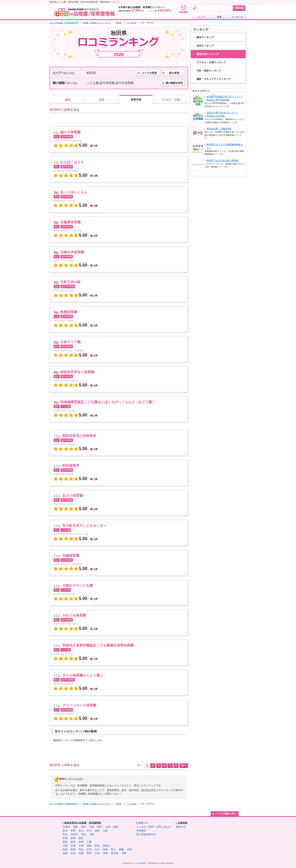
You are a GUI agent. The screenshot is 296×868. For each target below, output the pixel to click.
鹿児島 (114, 853)
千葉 (92, 834)
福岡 (65, 853)
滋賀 (89, 846)
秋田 (100, 827)
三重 (89, 842)
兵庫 (73, 846)
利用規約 (141, 831)
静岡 (81, 842)
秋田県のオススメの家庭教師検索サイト (225, 146)
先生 (102, 100)
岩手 (84, 827)
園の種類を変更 (174, 83)
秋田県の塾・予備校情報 (219, 129)
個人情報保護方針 (146, 834)
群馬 (73, 838)
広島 (89, 849)
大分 (97, 853)
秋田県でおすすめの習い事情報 (222, 161)
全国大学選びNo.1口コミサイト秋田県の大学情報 (222, 114)
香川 (113, 849)
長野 (73, 831)
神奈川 (74, 834)
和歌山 (107, 846)
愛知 (65, 842)
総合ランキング (205, 37)
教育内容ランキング (208, 54)
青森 (76, 827)
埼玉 (84, 834)
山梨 (105, 831)
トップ (201, 17)
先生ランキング (205, 46)
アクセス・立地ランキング (211, 62)
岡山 (81, 849)
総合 (68, 100)
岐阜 (73, 842)
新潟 (65, 831)
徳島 (105, 849)
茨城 (65, 838)
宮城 (92, 827)
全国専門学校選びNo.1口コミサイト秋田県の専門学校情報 (225, 98)
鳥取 (65, 849)
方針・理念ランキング (209, 71)
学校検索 (239, 8)
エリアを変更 (150, 73)
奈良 (97, 846)
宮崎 (105, 853)
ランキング (237, 17)
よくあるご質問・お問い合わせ (153, 827)
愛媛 (121, 849)
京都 (81, 846)
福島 (116, 827)
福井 (97, 831)
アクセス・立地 (170, 100)
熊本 (89, 853)
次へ (184, 765)
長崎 (81, 853)
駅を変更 (174, 73)
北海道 (66, 827)
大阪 (65, 846)
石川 (89, 831)
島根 (73, 849)
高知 (129, 849)
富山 (81, 831)
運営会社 (181, 827)
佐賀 (73, 853)
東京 (65, 834)
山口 (97, 849)
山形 (108, 827)
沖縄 (124, 853)
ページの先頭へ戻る (226, 814)
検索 (219, 17)
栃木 (81, 838)
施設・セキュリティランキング (214, 79)
